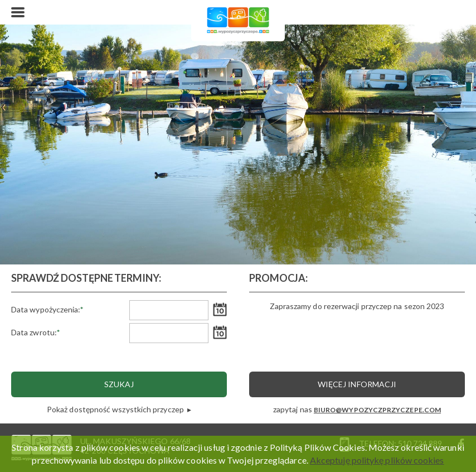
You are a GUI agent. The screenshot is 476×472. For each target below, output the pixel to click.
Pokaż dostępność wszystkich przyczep (116, 409)
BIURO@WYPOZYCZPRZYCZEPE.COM (377, 410)
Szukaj (119, 384)
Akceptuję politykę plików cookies (377, 460)
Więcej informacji (357, 384)
